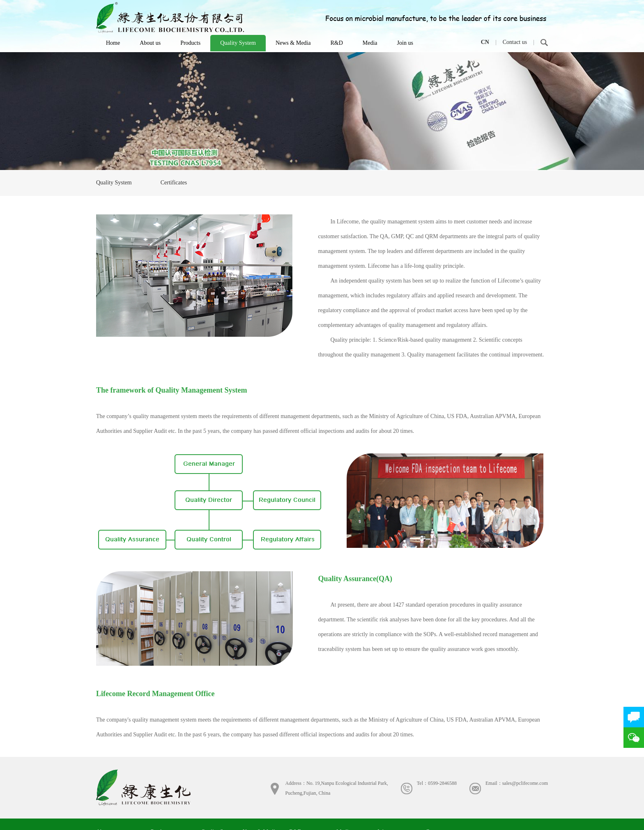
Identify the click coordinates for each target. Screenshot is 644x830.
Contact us (515, 42)
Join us (405, 43)
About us (150, 43)
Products (190, 43)
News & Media (293, 43)
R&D (336, 43)
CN (485, 42)
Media (370, 43)
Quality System (238, 43)
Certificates (174, 183)
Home (113, 43)
